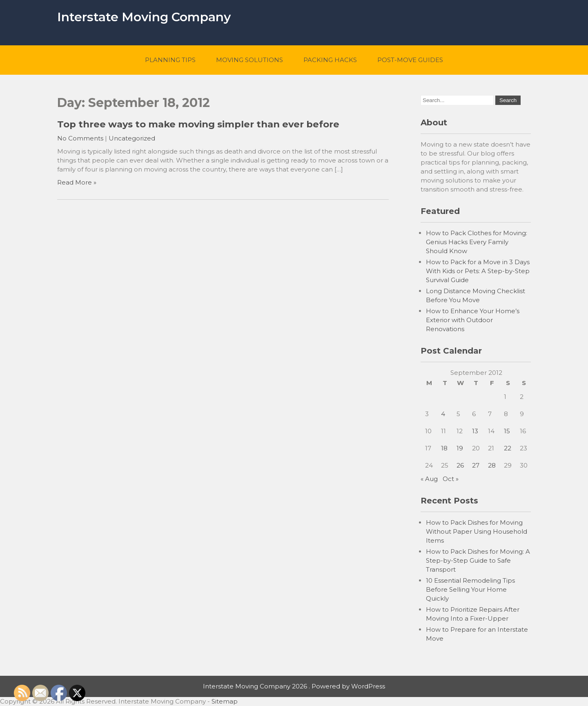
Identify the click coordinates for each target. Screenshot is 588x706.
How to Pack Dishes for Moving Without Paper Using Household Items (477, 531)
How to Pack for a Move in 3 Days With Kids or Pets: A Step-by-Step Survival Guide (478, 271)
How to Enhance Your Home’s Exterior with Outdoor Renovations (473, 320)
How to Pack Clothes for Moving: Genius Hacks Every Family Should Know (477, 242)
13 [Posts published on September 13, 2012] (475, 431)
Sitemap (225, 701)
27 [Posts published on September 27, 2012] (476, 465)
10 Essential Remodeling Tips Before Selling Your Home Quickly (470, 589)
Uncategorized (132, 138)
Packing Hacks (330, 60)
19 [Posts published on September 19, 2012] (460, 448)
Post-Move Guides (410, 60)
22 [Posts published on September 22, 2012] (508, 448)
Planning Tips (170, 60)
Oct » (451, 479)
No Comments (80, 138)
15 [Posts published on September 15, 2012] (507, 431)
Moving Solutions (249, 60)
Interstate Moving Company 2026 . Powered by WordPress (294, 686)
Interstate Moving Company (144, 17)
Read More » (77, 182)
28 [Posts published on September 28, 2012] (492, 465)
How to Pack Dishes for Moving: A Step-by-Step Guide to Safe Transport (478, 560)
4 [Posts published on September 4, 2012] (443, 414)
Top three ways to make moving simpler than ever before (198, 124)
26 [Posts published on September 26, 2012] (460, 465)
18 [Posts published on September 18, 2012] (444, 448)
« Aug (429, 479)
